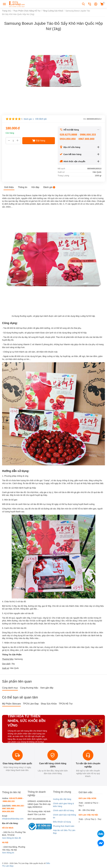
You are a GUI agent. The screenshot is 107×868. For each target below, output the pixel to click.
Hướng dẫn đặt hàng (62, 799)
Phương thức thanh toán (64, 826)
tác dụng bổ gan (34, 356)
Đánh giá (49, 187)
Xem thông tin (8, 838)
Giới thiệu (9, 187)
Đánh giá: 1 (29, 119)
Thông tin (23, 187)
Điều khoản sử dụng (62, 822)
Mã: (85, 119)
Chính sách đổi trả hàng (63, 810)
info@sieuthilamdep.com (13, 819)
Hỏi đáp (35, 187)
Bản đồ (18, 838)
